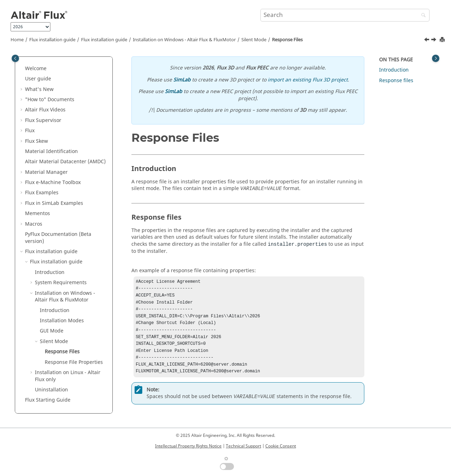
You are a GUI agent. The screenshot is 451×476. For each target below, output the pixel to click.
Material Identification (51, 151)
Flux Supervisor (43, 120)
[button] (22, 69)
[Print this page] (443, 40)
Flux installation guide (52, 40)
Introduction (50, 272)
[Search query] (345, 15)
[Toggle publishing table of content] (15, 58)
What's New (39, 89)
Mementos (38, 213)
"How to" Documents (50, 100)
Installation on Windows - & (184, 40)
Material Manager (46, 172)
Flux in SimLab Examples (54, 203)
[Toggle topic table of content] (436, 58)
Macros (34, 224)
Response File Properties (74, 362)
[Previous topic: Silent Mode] (427, 41)
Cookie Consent (281, 446)
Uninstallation (51, 390)
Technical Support (243, 446)
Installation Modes (62, 321)
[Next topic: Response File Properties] (434, 41)
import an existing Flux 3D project (308, 80)
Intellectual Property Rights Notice (188, 446)
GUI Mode (52, 331)
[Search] (422, 16)
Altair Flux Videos (45, 110)
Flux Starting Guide (48, 400)
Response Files (287, 40)
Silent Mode (254, 40)
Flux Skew (36, 141)
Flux (30, 131)
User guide (38, 79)
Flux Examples (42, 193)
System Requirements (61, 283)
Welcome (36, 69)
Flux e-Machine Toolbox (53, 182)
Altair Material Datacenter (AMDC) (65, 162)
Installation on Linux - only (68, 376)
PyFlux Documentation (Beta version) (58, 238)
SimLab (182, 80)
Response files (396, 81)
